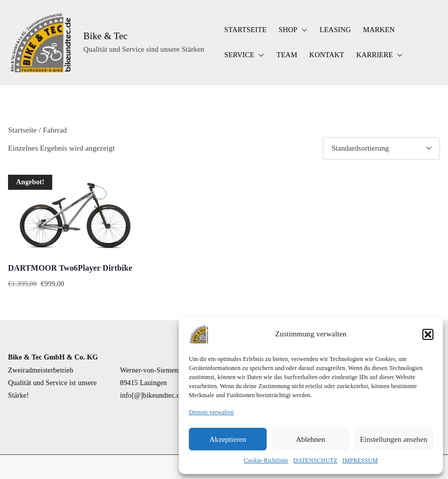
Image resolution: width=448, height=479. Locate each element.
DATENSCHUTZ (315, 460)
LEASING (335, 30)
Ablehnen (310, 439)
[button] (428, 334)
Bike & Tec (105, 36)
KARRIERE (379, 55)
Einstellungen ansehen (394, 439)
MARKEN (379, 30)
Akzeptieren (228, 439)
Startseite (22, 130)
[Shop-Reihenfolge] (381, 148)
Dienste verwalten (211, 412)
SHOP (293, 30)
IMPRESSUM (360, 460)
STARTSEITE (246, 30)
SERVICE (245, 55)
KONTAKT (327, 55)
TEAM (287, 55)
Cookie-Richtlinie (266, 460)
